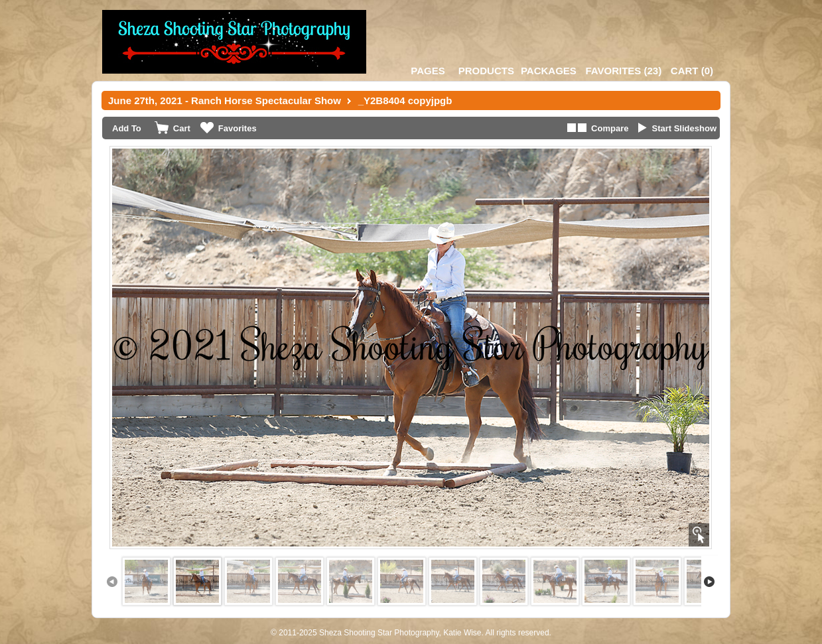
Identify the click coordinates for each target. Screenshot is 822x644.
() (623, 71)
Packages (549, 71)
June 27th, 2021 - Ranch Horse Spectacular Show (225, 100)
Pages (428, 71)
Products (486, 71)
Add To (127, 128)
